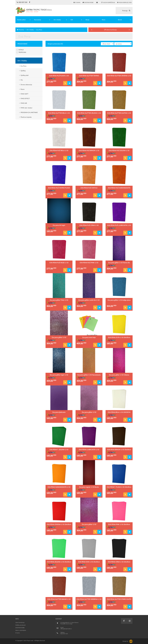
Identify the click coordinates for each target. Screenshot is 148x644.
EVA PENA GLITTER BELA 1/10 (59, 113)
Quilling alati (24, 75)
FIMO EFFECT (25, 98)
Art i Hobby (29, 30)
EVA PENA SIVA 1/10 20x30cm (89, 562)
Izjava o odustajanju (21, 630)
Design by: (125, 641)
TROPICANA (21, 52)
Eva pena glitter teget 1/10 (59, 375)
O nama (18, 633)
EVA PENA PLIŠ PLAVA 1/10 (59, 76)
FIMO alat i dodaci (26, 108)
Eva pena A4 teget (59, 225)
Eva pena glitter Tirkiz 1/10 (59, 300)
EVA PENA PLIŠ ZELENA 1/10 (119, 150)
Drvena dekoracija (26, 85)
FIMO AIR (23, 103)
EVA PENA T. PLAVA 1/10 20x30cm (119, 487)
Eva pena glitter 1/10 (59, 337)
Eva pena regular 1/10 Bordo (89, 487)
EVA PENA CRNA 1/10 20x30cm (119, 562)
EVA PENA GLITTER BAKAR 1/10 (59, 599)
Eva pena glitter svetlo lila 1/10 (89, 300)
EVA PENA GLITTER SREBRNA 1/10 (89, 599)
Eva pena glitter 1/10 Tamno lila (119, 263)
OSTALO (20, 50)
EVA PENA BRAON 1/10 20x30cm (119, 450)
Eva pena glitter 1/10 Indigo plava (119, 300)
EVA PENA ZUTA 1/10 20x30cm (119, 337)
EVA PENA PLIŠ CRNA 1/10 (89, 225)
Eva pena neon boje (89, 337)
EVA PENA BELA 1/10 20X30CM (119, 412)
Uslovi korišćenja (110, 30)
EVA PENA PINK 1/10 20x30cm (119, 524)
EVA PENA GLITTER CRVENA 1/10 (119, 76)
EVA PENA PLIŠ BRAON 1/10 (89, 150)
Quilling (22, 71)
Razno (22, 89)
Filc (21, 80)
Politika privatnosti (20, 625)
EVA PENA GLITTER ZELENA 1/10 (89, 113)
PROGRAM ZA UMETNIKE (28, 112)
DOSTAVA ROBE (20, 628)
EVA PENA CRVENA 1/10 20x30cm (59, 524)
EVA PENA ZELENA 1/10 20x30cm (59, 562)
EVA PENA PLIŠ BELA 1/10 (59, 150)
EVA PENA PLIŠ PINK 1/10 (89, 263)
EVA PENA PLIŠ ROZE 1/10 (59, 263)
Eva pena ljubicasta (59, 412)
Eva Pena (38, 30)
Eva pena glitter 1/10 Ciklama (119, 375)
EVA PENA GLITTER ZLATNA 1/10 (119, 113)
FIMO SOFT (24, 94)
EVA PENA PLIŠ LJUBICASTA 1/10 (119, 225)
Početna (20, 30)
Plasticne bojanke (25, 117)
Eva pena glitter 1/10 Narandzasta (89, 375)
